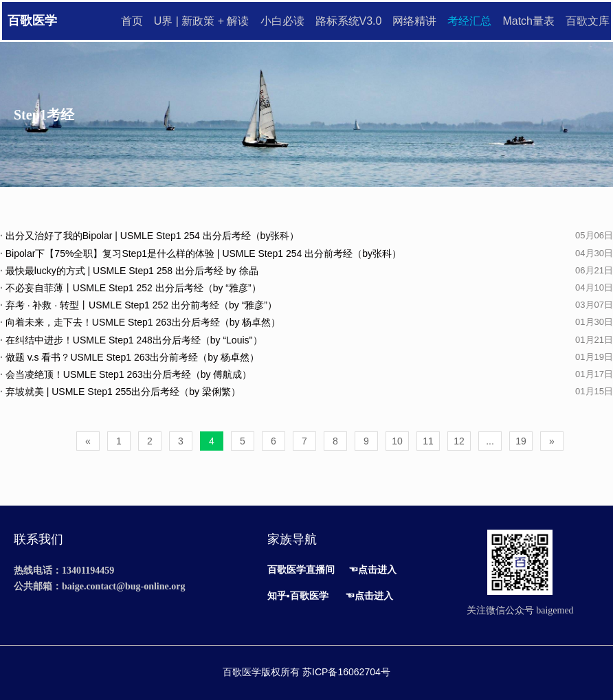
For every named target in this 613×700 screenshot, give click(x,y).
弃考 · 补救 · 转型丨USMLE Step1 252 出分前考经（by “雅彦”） (138, 305)
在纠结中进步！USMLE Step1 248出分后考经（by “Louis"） (131, 340)
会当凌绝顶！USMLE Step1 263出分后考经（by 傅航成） (126, 374)
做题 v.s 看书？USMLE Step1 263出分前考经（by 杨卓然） (130, 357)
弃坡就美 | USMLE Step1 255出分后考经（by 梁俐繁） (120, 392)
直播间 (320, 569)
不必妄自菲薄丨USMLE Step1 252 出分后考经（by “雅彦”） (131, 288)
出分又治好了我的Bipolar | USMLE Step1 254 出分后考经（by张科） (149, 236)
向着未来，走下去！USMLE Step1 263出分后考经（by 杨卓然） (140, 322)
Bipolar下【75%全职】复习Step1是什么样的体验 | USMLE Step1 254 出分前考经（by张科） (201, 253)
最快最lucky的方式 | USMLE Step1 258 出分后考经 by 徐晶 (129, 271)
